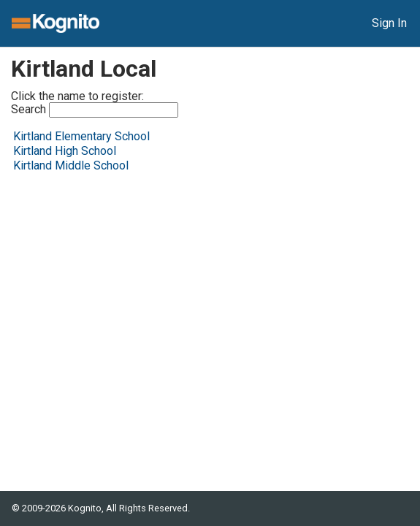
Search (95, 110)
